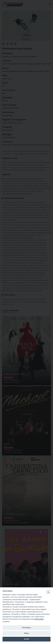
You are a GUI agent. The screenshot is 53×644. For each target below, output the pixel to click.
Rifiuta (26, 633)
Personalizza (26, 628)
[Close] (48, 592)
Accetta (27, 639)
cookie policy (39, 619)
